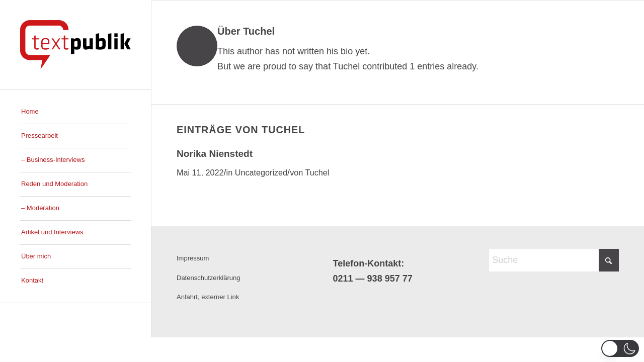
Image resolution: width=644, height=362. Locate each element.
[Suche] (554, 260)
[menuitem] (75, 112)
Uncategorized (261, 172)
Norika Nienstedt (215, 154)
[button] (620, 348)
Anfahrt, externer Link (208, 297)
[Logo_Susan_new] (75, 45)
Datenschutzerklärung (208, 278)
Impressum (193, 258)
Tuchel (317, 172)
